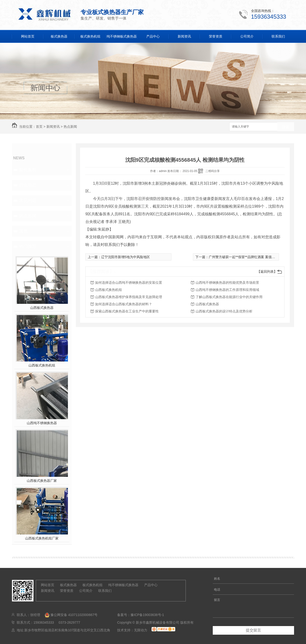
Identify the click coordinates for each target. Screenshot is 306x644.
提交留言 (253, 630)
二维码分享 (213, 171)
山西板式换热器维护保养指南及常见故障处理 (129, 297)
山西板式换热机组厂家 (42, 538)
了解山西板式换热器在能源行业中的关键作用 (229, 297)
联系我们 (278, 36)
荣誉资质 (216, 36)
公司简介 (247, 36)
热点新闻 (70, 127)
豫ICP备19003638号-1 (147, 615)
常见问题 (28, 200)
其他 (23, 231)
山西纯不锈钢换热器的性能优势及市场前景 (227, 283)
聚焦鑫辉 (28, 170)
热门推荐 (28, 246)
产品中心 (153, 36)
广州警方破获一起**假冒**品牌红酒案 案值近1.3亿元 (248, 257)
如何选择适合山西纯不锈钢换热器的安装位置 (129, 283)
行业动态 (28, 185)
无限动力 (141, 630)
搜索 (286, 127)
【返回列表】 (267, 272)
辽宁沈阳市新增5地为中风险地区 (126, 257)
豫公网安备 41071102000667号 (69, 615)
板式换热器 (59, 36)
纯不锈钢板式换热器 (122, 36)
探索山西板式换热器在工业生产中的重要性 (127, 311)
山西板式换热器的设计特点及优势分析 (224, 311)
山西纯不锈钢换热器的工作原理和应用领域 (227, 290)
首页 (39, 127)
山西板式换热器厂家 (42, 481)
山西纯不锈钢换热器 (42, 423)
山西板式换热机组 (42, 365)
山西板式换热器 (42, 308)
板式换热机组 (90, 36)
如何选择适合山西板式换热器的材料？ (124, 304)
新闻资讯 (184, 36)
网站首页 (28, 36)
